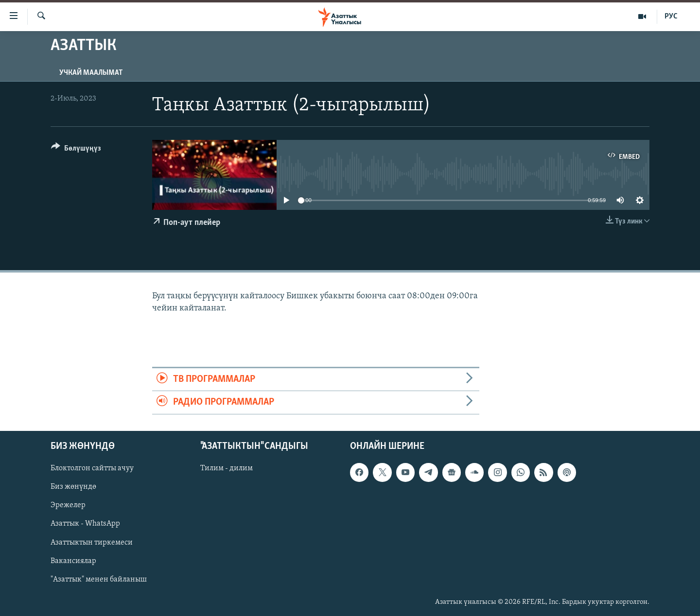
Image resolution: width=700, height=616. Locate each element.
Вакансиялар (73, 561)
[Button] (76, 150)
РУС (671, 17)
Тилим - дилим (227, 468)
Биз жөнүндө (73, 487)
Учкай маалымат (91, 73)
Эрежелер (68, 505)
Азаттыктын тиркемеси (92, 542)
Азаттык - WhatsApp (85, 524)
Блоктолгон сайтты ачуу (92, 468)
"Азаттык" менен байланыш (99, 579)
